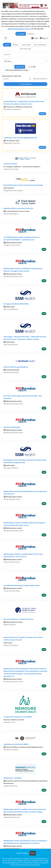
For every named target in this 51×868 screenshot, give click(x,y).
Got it (33, 853)
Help (35, 38)
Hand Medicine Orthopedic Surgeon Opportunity (22, 585)
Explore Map (26, 45)
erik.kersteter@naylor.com (18, 29)
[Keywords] (25, 55)
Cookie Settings (22, 853)
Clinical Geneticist (10, 164)
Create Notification (41, 79)
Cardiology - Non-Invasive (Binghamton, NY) (20, 138)
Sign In (44, 38)
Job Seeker (21, 34)
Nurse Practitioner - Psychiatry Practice (18, 619)
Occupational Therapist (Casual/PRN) (18, 717)
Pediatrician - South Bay (13, 778)
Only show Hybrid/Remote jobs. (17, 70)
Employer (31, 34)
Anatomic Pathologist (12, 427)
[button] (32, 67)
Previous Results (26, 84)
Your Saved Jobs (25, 49)
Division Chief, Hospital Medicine (16, 367)
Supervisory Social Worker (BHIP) (16, 744)
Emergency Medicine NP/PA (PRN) (16, 304)
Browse (16, 45)
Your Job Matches (40, 45)
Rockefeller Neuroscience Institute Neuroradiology (23, 185)
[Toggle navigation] (6, 38)
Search (7, 45)
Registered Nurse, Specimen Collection (18, 208)
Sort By (6, 79)
